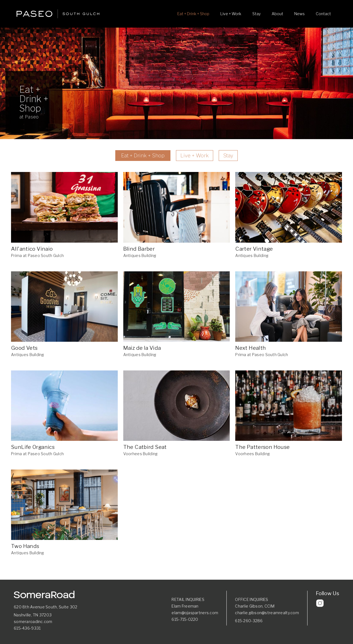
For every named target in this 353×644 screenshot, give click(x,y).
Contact (323, 14)
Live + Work (231, 14)
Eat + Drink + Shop (193, 14)
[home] (58, 14)
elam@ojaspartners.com (195, 613)
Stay (256, 14)
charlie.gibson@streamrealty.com (267, 613)
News (299, 14)
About (277, 14)
